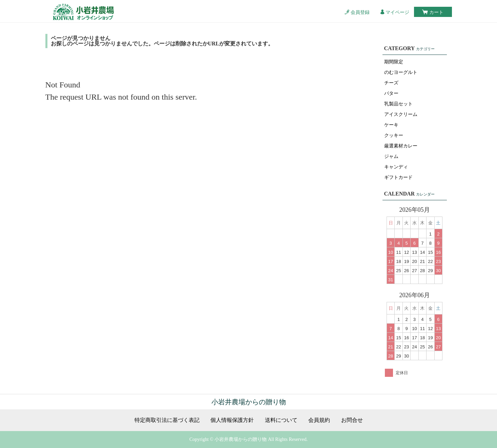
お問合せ (352, 420)
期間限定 (394, 62)
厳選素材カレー (401, 146)
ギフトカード (398, 177)
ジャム (391, 156)
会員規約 (319, 420)
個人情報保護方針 (232, 420)
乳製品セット (398, 104)
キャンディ (396, 167)
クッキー (394, 135)
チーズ (391, 83)
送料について (281, 420)
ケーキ (391, 125)
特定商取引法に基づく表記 (167, 420)
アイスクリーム (401, 114)
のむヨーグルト (401, 72)
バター (391, 93)
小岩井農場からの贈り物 (249, 402)
